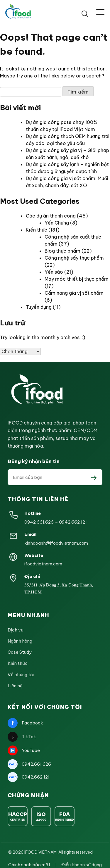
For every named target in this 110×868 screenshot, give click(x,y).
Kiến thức (37, 230)
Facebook (25, 723)
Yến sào (54, 272)
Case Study (20, 652)
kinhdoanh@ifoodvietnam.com (56, 543)
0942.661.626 (39, 522)
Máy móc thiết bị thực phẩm (77, 279)
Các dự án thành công (51, 216)
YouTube (24, 750)
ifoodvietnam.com (43, 564)
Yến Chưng (57, 223)
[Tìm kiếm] (85, 12)
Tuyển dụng (39, 307)
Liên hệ (15, 686)
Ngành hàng (20, 641)
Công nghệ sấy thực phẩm (74, 258)
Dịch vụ (16, 630)
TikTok (22, 737)
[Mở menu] (100, 12)
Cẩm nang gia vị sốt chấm (74, 293)
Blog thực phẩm (62, 251)
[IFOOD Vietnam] (19, 12)
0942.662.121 (73, 522)
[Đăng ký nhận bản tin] (94, 477)
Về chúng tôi (21, 675)
